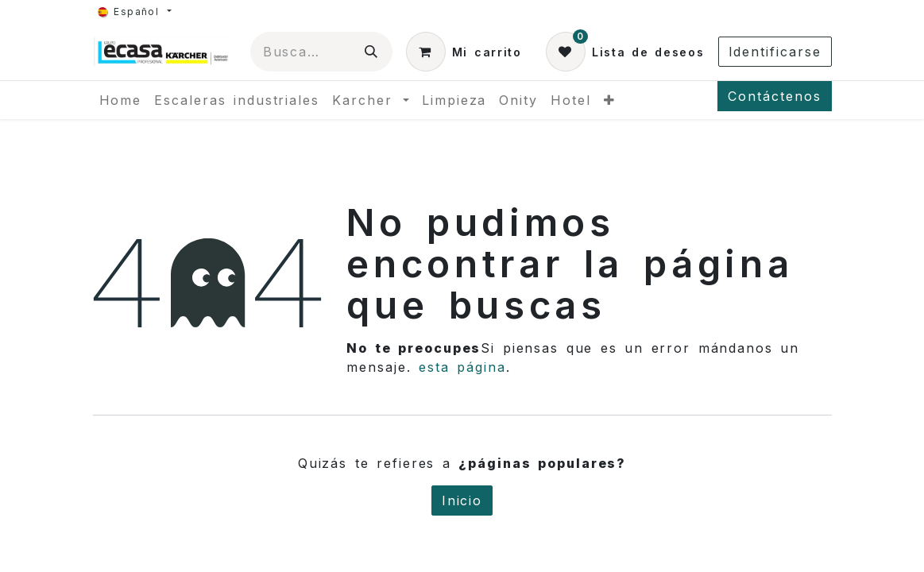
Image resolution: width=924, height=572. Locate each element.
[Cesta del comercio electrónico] (464, 52)
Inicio (462, 500)
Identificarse (775, 52)
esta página (462, 367)
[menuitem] (121, 100)
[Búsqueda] (372, 52)
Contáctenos (774, 96)
